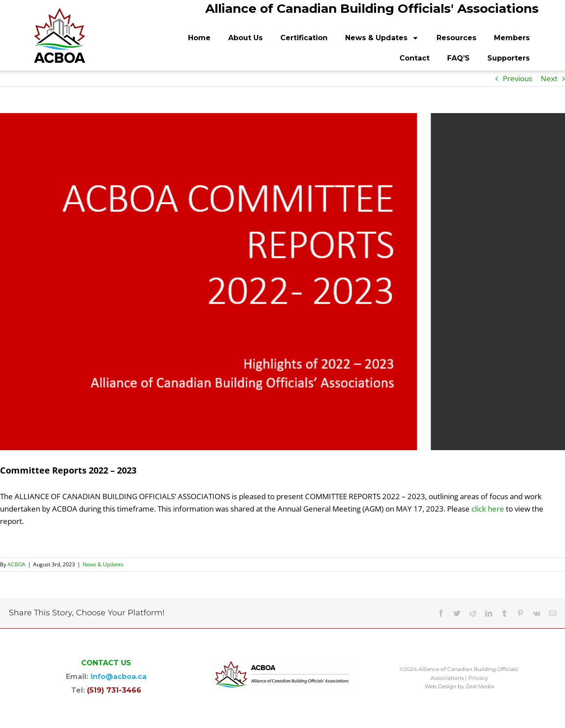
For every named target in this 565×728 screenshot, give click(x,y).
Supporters (508, 58)
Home (199, 38)
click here (488, 509)
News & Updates (382, 38)
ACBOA (17, 564)
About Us (245, 38)
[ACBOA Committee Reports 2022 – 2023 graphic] (282, 282)
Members (512, 38)
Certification (304, 38)
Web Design (441, 686)
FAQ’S (458, 58)
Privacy (478, 678)
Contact (414, 58)
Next (549, 78)
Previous (518, 78)
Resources (456, 38)
